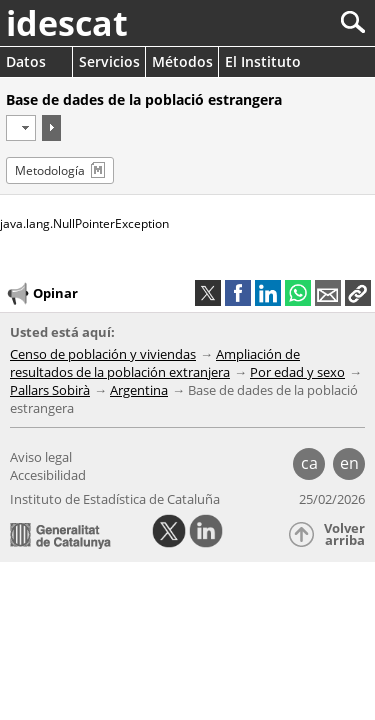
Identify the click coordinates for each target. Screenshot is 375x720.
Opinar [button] (41, 294)
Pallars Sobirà (50, 390)
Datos (26, 61)
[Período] (21, 128)
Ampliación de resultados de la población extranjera (155, 363)
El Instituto (263, 61)
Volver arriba (344, 534)
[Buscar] (286, 22)
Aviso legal (41, 457)
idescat (67, 23)
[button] (358, 293)
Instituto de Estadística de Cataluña (115, 499)
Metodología (50, 170)
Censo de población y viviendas (103, 354)
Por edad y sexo (297, 372)
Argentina (139, 390)
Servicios (109, 61)
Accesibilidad (48, 475)
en (349, 463)
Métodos (182, 61)
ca (309, 463)
